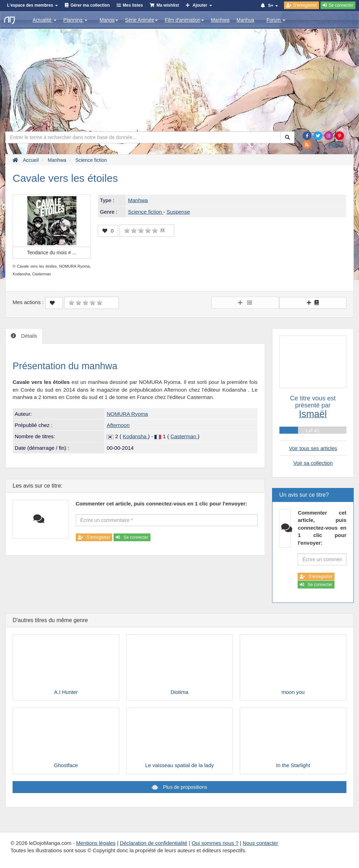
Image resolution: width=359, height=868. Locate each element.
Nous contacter (260, 843)
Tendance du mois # (52, 253)
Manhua (246, 20)
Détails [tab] (28, 336)
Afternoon (118, 425)
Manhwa (220, 20)
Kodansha (135, 436)
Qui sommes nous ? (215, 843)
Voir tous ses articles (313, 448)
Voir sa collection (313, 463)
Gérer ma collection (90, 5)
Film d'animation (184, 20)
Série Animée (141, 20)
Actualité (45, 20)
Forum (276, 20)
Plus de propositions (184, 787)
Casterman (184, 436)
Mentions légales (96, 843)
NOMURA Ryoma (127, 414)
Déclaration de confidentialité (154, 843)
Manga (109, 20)
